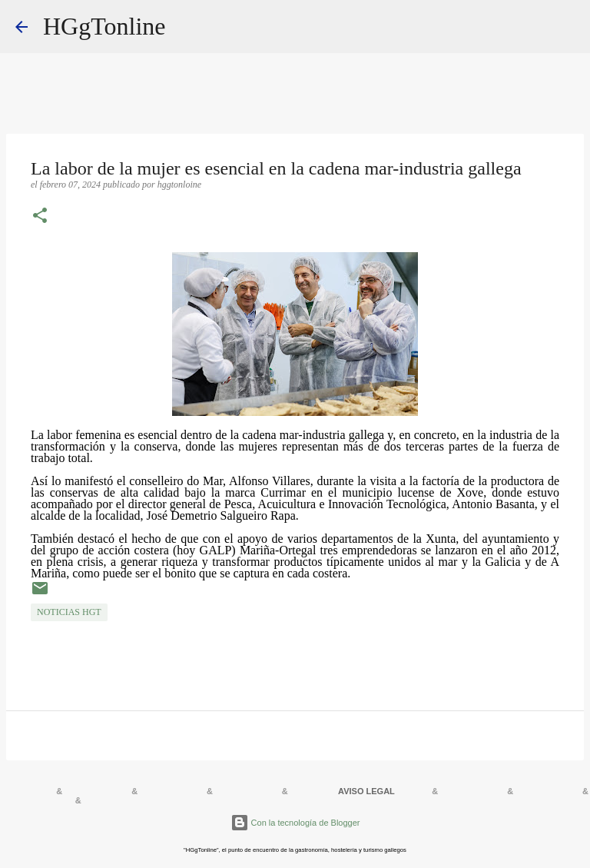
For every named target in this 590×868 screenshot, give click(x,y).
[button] (40, 217)
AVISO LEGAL (366, 791)
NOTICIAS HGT (69, 612)
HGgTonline (104, 26)
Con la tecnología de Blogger (295, 823)
